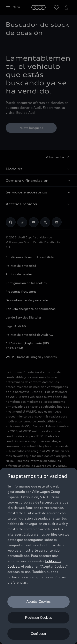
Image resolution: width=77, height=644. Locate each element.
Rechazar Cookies (38, 618)
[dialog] (38, 556)
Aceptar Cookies (38, 602)
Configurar (38, 634)
